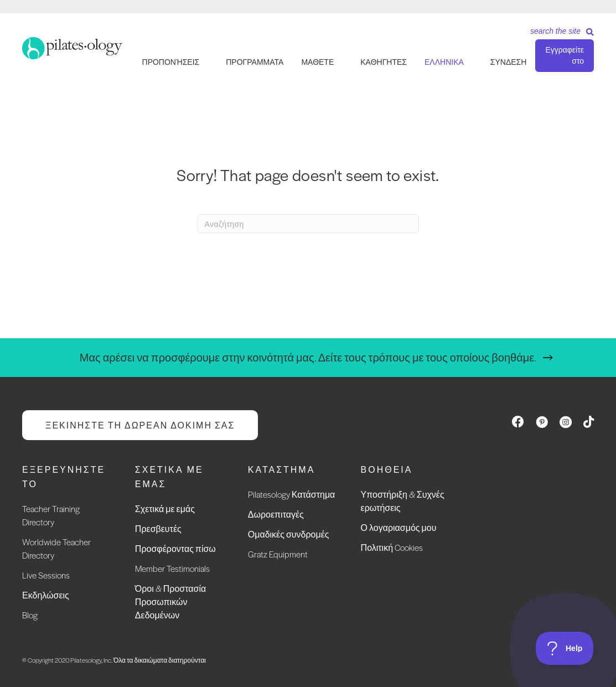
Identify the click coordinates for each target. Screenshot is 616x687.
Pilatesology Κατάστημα (292, 494)
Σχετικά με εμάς (165, 508)
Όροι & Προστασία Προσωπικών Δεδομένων (170, 601)
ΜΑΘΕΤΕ (317, 62)
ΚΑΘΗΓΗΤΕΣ (384, 62)
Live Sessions (46, 575)
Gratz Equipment (278, 554)
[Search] (558, 35)
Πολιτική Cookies (392, 547)
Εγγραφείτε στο (565, 55)
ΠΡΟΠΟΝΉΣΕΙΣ (171, 62)
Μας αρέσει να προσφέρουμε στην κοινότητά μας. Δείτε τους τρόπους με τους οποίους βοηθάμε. (308, 357)
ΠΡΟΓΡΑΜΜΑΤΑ (255, 62)
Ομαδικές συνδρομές (289, 534)
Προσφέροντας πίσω (175, 548)
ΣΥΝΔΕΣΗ (509, 62)
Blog (30, 615)
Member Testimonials (172, 568)
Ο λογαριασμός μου (399, 527)
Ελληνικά (444, 62)
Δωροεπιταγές (276, 514)
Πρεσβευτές (158, 528)
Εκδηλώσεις (46, 595)
